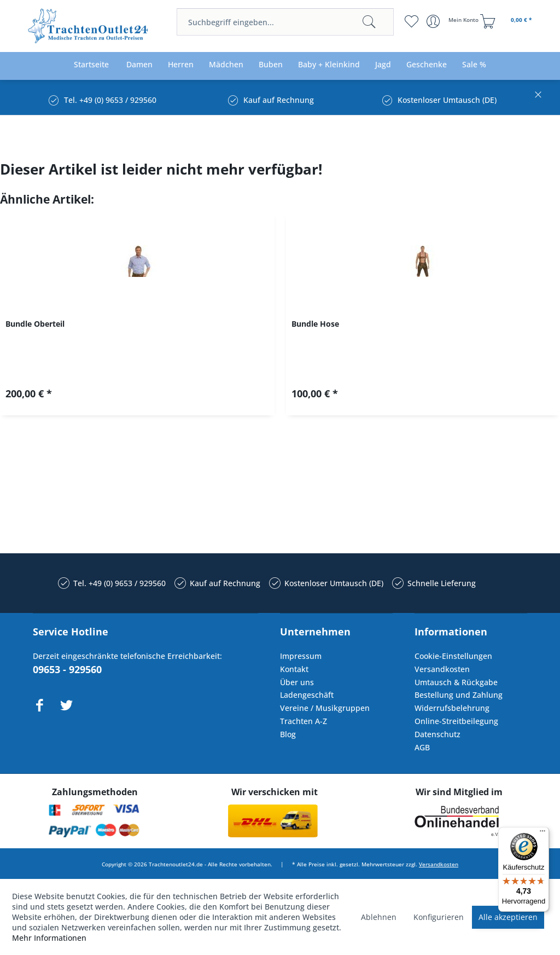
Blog (288, 734)
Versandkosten (442, 669)
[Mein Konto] (454, 21)
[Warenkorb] (507, 21)
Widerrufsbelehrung (452, 708)
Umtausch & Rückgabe (456, 682)
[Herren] (181, 65)
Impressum (301, 656)
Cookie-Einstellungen (453, 656)
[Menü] (542, 834)
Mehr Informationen (49, 938)
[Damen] (139, 65)
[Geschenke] (427, 65)
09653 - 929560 (67, 669)
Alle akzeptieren (508, 917)
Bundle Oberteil (35, 324)
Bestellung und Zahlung (459, 695)
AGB (422, 747)
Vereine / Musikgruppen (325, 708)
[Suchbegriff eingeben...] (285, 22)
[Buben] (271, 65)
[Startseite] (91, 65)
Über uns (297, 682)
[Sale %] (474, 65)
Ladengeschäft (307, 695)
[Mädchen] (226, 65)
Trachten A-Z (304, 721)
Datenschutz (437, 734)
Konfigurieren (439, 917)
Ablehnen (379, 917)
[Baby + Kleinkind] (329, 65)
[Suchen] (369, 22)
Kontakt (294, 669)
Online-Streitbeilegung (456, 721)
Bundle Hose (315, 324)
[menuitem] (285, 22)
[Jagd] (383, 65)
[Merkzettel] (412, 21)
